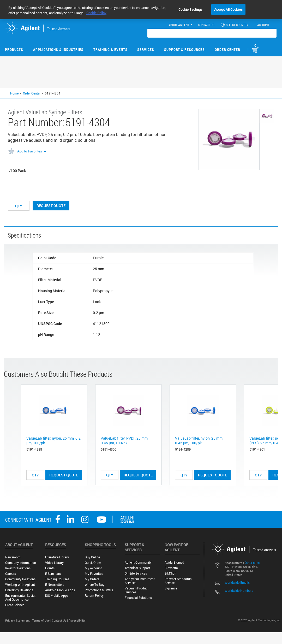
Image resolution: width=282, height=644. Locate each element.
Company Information (21, 563)
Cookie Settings (191, 9)
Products (14, 49)
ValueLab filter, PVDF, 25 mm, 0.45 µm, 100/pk (125, 441)
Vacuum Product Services (137, 590)
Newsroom (13, 557)
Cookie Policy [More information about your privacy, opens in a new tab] (96, 13)
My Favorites (94, 574)
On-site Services (136, 573)
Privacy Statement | (19, 620)
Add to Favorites (30, 151)
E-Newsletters (55, 585)
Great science (15, 605)
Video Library (54, 563)
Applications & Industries (58, 49)
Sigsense (171, 588)
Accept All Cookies (228, 9)
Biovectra (171, 568)
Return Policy (94, 596)
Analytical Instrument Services (140, 581)
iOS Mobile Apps (57, 596)
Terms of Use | (42, 620)
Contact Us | (60, 620)
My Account (93, 568)
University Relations (19, 590)
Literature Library (57, 557)
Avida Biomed (174, 562)
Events (50, 568)
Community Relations (20, 579)
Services (146, 49)
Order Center (227, 49)
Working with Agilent (20, 585)
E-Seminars (53, 574)
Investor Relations (18, 568)
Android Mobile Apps (60, 590)
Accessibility (77, 620)
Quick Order (93, 563)
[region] (141, 10)
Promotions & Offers (99, 590)
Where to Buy (95, 585)
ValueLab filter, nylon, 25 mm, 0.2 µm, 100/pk (53, 441)
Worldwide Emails (237, 582)
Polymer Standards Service (178, 581)
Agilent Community (138, 562)
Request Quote (51, 206)
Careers (11, 574)
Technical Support (137, 568)
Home (14, 93)
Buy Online (92, 557)
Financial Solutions (138, 598)
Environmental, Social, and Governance (21, 598)
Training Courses (57, 579)
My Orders (92, 579)
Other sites (252, 563)
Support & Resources (184, 49)
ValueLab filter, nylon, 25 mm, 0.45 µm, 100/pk (199, 441)
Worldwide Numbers (239, 590)
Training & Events (110, 49)
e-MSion (170, 573)
